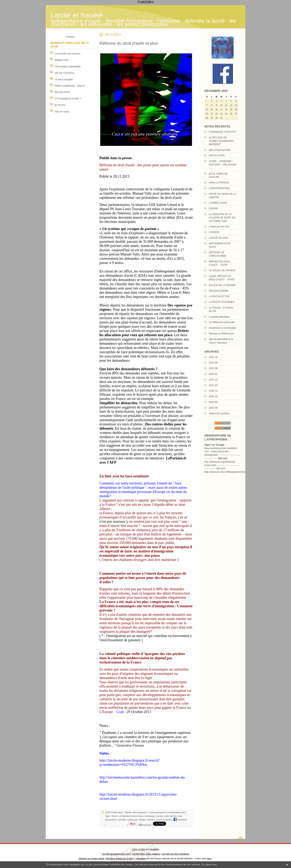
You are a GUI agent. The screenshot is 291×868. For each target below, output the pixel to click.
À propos (70, 37)
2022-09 (213, 363)
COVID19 (214, 232)
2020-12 (213, 391)
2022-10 (213, 357)
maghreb (167, 820)
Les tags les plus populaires (176, 854)
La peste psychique (219, 317)
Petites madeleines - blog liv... (71, 86)
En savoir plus (209, 865)
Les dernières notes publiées (146, 854)
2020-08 (213, 408)
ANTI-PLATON (217, 156)
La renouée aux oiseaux (67, 54)
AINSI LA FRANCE (219, 183)
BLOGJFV (60, 105)
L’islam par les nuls (219, 227)
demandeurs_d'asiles (116, 820)
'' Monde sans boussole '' (136, 812)
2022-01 (213, 374)
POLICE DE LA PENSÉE (222, 285)
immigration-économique (131, 816)
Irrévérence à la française (222, 328)
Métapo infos (62, 60)
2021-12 (213, 380)
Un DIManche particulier (222, 322)
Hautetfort (154, 849)
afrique (142, 820)
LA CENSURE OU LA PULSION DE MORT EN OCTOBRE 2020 (222, 218)
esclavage (150, 816)
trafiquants (132, 820)
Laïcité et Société (77, 15)
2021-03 (213, 385)
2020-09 (213, 402)
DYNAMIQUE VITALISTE (222, 132)
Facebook (180, 820)
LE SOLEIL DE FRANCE (222, 270)
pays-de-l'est (170, 816)
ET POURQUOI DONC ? (68, 99)
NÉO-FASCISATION (220, 150)
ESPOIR (213, 209)
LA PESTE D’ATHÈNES (222, 302)
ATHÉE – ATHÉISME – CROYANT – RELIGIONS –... (222, 165)
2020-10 (213, 396)
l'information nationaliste (67, 67)
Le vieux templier (64, 79)
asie (180, 816)
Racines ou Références (221, 334)
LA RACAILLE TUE (219, 296)
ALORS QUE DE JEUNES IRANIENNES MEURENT (221, 141)
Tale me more (62, 112)
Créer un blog (138, 849)
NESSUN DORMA (219, 291)
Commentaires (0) (176, 812)
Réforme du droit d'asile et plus (129, 43)
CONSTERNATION (219, 188)
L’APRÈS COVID (218, 203)
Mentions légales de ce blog (120, 858)
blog (209, 858)
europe (159, 816)
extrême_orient (154, 820)
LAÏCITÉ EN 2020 (218, 238)
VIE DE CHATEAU (65, 73)
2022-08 (213, 368)
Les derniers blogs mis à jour (116, 854)
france (115, 816)
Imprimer (145, 825)
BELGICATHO (62, 92)
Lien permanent (158, 812)
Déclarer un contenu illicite (92, 858)
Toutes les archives (219, 413)
